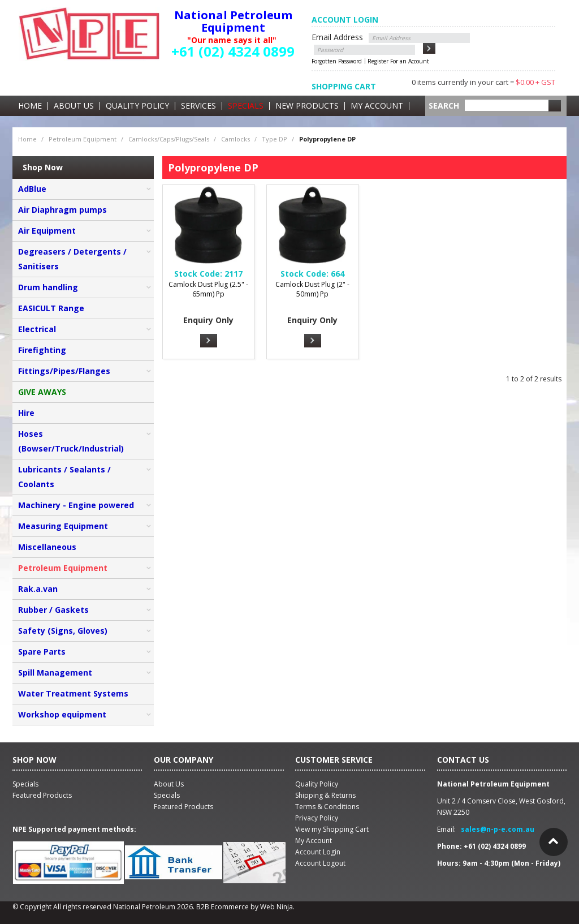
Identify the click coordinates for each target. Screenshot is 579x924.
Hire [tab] (26, 413)
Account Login (318, 852)
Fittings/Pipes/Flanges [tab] (64, 371)
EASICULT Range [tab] (51, 308)
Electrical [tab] (37, 329)
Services (198, 106)
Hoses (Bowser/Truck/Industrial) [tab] (71, 441)
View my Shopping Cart (332, 829)
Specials (246, 106)
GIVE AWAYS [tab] (42, 392)
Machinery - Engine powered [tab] (76, 505)
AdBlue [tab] (32, 189)
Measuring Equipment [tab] (63, 526)
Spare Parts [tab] (42, 652)
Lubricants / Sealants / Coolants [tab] (64, 477)
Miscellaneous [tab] (47, 547)
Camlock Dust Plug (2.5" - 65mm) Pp (208, 289)
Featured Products (183, 807)
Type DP (275, 139)
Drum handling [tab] (48, 287)
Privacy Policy (317, 818)
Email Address (337, 37)
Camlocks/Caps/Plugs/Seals (169, 139)
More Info (209, 341)
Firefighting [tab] (42, 350)
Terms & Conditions (327, 807)
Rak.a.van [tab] (38, 589)
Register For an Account (398, 61)
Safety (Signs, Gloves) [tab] (63, 631)
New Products (307, 106)
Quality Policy (137, 106)
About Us (74, 106)
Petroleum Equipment (83, 139)
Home (30, 106)
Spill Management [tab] (55, 672)
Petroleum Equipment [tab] (63, 568)
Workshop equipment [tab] (62, 714)
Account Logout (320, 863)
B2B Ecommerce (222, 907)
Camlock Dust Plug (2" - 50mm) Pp (312, 289)
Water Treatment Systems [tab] (73, 693)
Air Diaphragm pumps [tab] (62, 210)
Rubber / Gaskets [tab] (53, 610)
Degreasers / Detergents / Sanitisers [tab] (72, 259)
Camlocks (236, 139)
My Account (377, 106)
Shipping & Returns (325, 795)
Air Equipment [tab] (47, 231)
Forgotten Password (337, 61)
